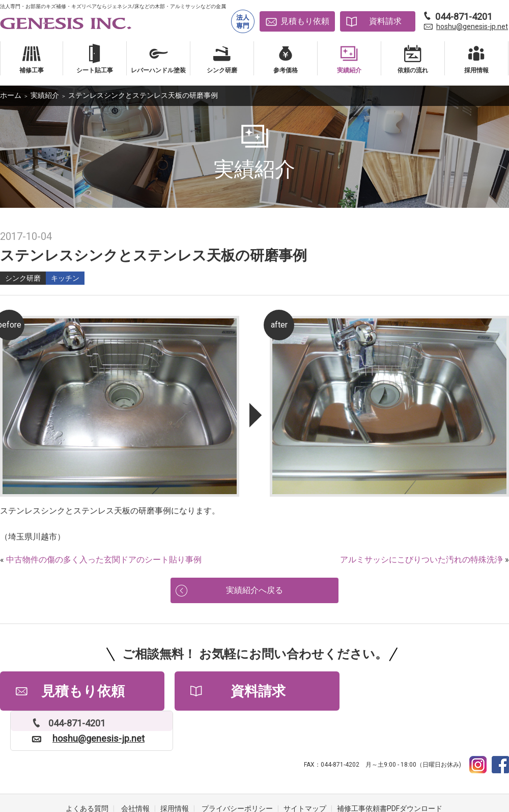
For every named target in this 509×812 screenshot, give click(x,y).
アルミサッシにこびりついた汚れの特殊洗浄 (421, 560)
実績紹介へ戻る (254, 591)
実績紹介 (45, 95)
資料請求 (385, 21)
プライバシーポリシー (237, 771)
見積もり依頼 (305, 21)
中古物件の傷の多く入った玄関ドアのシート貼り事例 (104, 560)
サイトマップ (305, 771)
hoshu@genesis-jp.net (472, 26)
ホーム (11, 95)
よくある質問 (87, 771)
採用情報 (175, 771)
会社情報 (135, 771)
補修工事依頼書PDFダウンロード (390, 771)
